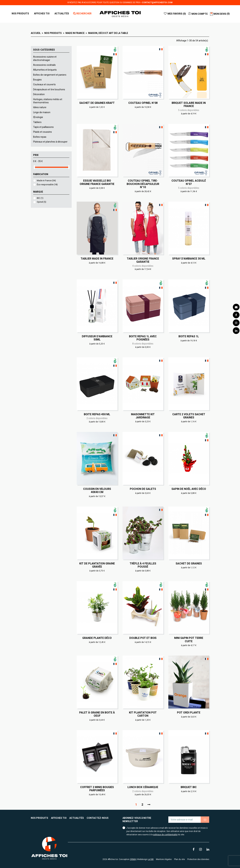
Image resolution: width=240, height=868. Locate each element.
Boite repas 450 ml (97, 414)
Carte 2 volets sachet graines (189, 416)
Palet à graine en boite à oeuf (97, 714)
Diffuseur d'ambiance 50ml (97, 338)
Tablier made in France (97, 259)
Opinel (41, 202)
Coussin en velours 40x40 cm (97, 490)
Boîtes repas (40, 137)
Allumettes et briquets (45, 70)
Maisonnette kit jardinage (143, 416)
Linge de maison (42, 112)
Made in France (46, 180)
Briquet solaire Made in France (189, 104)
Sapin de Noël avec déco (189, 489)
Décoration (39, 94)
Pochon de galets (143, 489)
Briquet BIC (189, 787)
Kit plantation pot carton (143, 714)
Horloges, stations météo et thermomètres (48, 101)
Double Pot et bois (143, 638)
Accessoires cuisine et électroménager (45, 58)
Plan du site (179, 859)
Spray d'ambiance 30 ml (189, 259)
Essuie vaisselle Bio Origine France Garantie (97, 182)
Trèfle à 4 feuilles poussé (143, 565)
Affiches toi (59, 818)
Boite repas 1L (189, 336)
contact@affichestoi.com (157, 3)
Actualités (77, 818)
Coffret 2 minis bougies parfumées (97, 789)
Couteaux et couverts (44, 84)
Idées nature (40, 107)
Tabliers (37, 122)
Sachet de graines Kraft (97, 103)
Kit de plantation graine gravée (97, 565)
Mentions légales (164, 859)
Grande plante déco (97, 638)
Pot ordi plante (189, 713)
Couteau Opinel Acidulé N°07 (189, 182)
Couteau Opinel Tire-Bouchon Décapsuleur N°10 (143, 184)
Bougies (37, 80)
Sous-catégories (44, 50)
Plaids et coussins (42, 132)
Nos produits (39, 818)
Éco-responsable (47, 184)
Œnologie (38, 117)
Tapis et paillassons (43, 127)
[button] (42, 14)
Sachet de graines (189, 564)
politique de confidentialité (165, 835)
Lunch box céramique (143, 787)
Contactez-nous (98, 818)
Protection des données (198, 859)
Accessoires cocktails (44, 65)
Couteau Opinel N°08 (143, 103)
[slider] (34, 167)
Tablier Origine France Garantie (143, 260)
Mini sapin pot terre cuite (189, 640)
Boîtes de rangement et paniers (50, 75)
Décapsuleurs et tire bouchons (49, 89)
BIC (40, 198)
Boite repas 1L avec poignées (143, 338)
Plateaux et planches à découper (50, 142)
